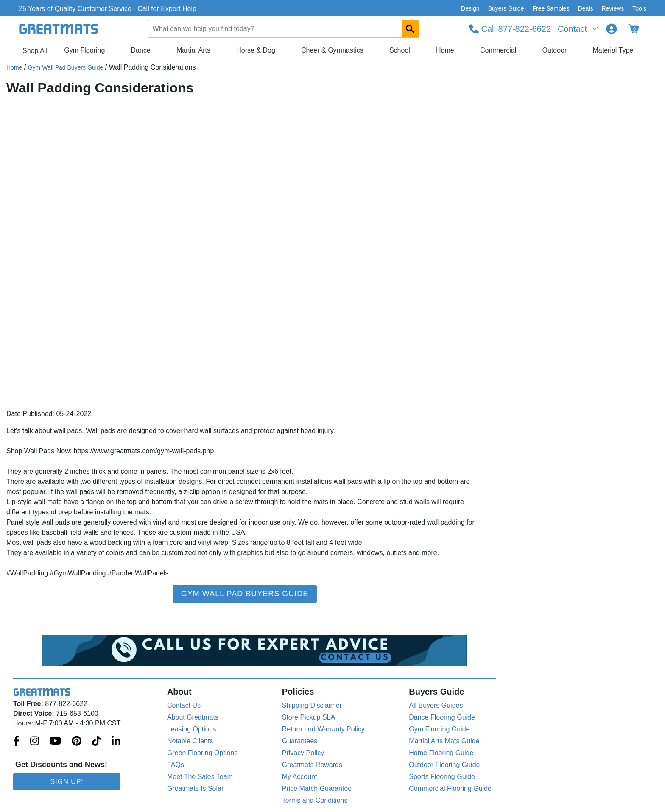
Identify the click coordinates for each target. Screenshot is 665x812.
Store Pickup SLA (309, 717)
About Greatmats (193, 717)
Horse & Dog (256, 50)
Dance (141, 50)
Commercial (498, 50)
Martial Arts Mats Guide (444, 741)
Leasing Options (192, 729)
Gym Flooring (84, 50)
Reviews (613, 8)
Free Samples (551, 8)
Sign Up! (67, 782)
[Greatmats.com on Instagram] (35, 742)
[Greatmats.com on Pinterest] (77, 742)
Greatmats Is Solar (195, 788)
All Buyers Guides (436, 705)
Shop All (35, 51)
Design (470, 8)
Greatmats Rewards (312, 765)
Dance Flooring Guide (442, 717)
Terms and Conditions (315, 800)
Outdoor (555, 50)
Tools (639, 8)
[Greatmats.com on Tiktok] (96, 742)
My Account (300, 777)
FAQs (176, 765)
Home (445, 50)
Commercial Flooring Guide (450, 788)
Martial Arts (193, 50)
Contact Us (184, 705)
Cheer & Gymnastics (332, 50)
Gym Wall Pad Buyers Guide (66, 67)
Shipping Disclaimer (312, 705)
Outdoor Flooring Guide (444, 765)
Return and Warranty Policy (323, 729)
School (400, 50)
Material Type (613, 50)
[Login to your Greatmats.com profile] (612, 29)
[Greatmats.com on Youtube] (55, 742)
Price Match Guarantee (317, 788)
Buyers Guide (506, 8)
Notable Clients (190, 741)
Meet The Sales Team (200, 777)
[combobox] (284, 29)
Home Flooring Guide (441, 753)
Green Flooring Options (202, 753)
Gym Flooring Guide (439, 729)
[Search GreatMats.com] (410, 29)
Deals (586, 8)
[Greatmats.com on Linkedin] (116, 742)
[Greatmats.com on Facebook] (16, 742)
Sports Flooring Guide (442, 777)
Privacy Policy (303, 753)
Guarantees (300, 741)
